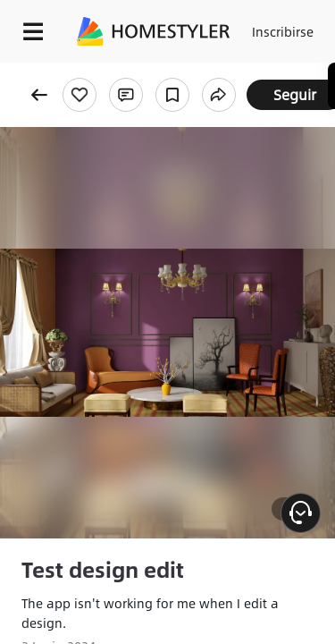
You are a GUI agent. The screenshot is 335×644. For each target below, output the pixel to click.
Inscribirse (283, 31)
